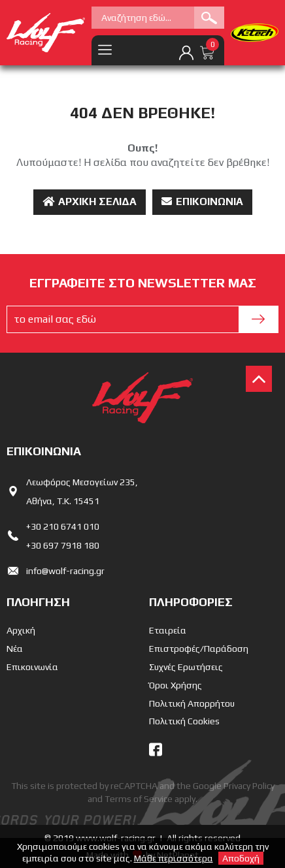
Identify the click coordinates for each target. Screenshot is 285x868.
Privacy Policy (249, 786)
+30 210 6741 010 (63, 526)
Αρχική (21, 630)
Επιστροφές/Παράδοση (199, 649)
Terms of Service (139, 799)
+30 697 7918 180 (63, 545)
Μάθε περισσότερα (174, 858)
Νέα (15, 649)
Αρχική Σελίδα (90, 201)
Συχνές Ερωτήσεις (186, 667)
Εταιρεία (168, 630)
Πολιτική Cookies (184, 721)
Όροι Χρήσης (176, 685)
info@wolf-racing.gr (65, 571)
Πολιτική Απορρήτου (192, 703)
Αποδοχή (241, 858)
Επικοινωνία (202, 201)
